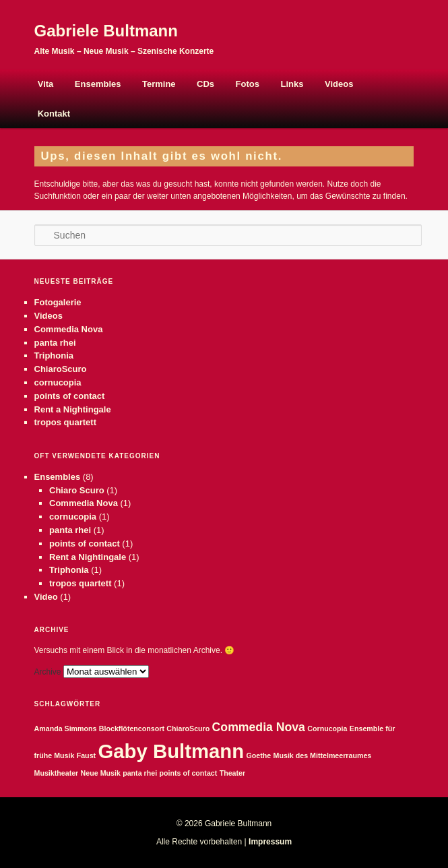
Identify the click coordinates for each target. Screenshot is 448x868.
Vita (46, 84)
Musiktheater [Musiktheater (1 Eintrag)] (57, 773)
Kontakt (54, 114)
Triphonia (54, 355)
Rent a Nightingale (73, 409)
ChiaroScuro (61, 369)
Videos (339, 84)
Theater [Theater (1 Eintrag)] (233, 773)
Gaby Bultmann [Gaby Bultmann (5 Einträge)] (171, 751)
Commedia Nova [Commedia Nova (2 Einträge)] (259, 727)
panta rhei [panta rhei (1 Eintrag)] (140, 773)
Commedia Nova (69, 329)
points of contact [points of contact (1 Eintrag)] (188, 773)
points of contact (70, 396)
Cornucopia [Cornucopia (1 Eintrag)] (327, 728)
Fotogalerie (58, 302)
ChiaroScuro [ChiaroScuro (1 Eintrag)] (188, 728)
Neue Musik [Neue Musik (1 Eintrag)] (101, 773)
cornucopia (58, 382)
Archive (48, 672)
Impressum (270, 842)
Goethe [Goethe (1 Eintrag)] (259, 755)
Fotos (248, 84)
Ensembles (98, 84)
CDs (205, 84)
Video (46, 597)
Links (292, 84)
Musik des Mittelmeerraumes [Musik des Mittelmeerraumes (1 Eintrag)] (323, 755)
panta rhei (55, 343)
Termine (159, 84)
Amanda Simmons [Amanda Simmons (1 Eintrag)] (66, 728)
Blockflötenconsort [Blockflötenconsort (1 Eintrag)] (132, 728)
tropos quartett (65, 422)
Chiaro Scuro (77, 490)
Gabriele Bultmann (106, 31)
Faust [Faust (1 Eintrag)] (86, 755)
